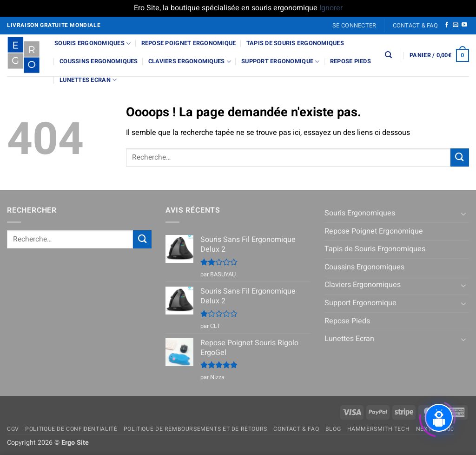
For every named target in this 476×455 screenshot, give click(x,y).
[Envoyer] (460, 157)
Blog (333, 429)
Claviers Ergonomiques (190, 62)
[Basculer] (463, 214)
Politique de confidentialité (71, 429)
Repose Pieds (350, 61)
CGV (13, 429)
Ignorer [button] (331, 8)
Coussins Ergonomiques (99, 61)
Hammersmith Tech (379, 429)
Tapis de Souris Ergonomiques (295, 43)
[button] (354, 26)
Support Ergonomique (280, 62)
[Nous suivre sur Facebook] (447, 25)
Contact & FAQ (415, 26)
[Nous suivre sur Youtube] (464, 25)
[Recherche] (388, 55)
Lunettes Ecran (88, 80)
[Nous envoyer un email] (456, 25)
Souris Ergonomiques (93, 43)
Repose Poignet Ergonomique (189, 43)
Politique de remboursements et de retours (195, 429)
